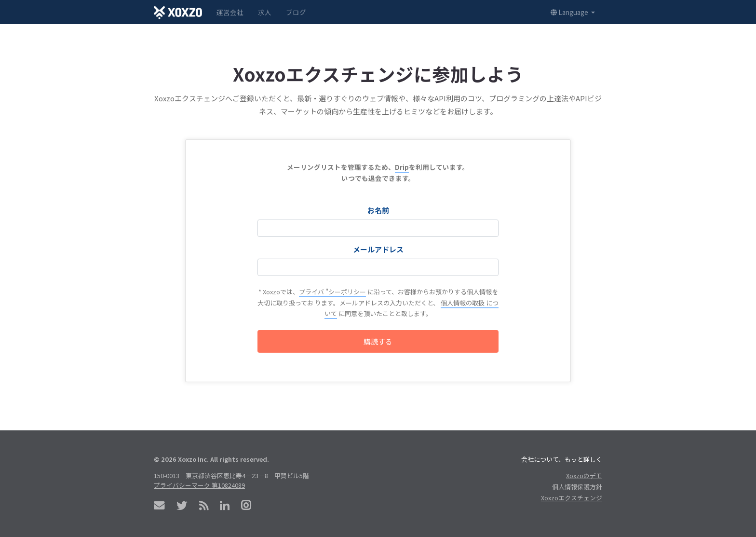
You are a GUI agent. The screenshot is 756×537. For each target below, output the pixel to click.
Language (570, 12)
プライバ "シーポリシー (332, 292)
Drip (402, 167)
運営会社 (230, 12)
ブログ (296, 12)
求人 (265, 12)
